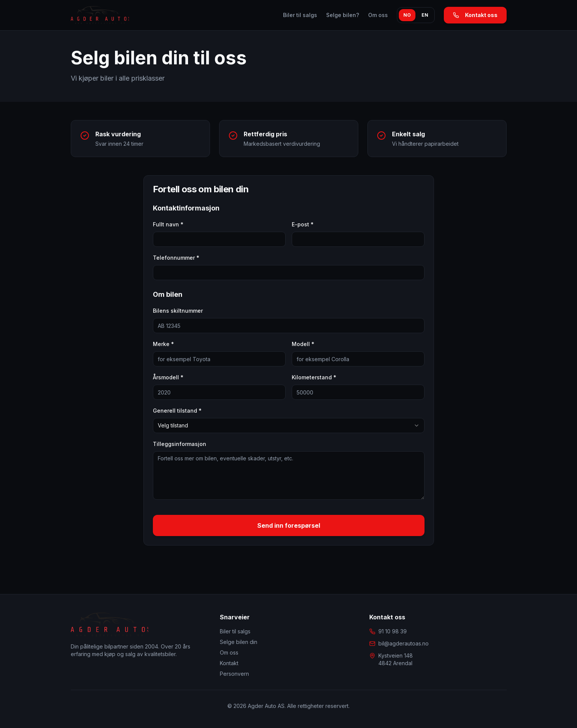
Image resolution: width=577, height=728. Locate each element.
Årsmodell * (168, 377)
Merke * (163, 344)
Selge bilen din (239, 642)
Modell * (303, 344)
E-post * (303, 224)
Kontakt (229, 663)
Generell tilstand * (177, 411)
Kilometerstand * (314, 377)
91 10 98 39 (393, 631)
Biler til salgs (300, 15)
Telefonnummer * (176, 258)
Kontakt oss (475, 15)
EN (425, 15)
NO (407, 15)
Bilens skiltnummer (178, 311)
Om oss (378, 15)
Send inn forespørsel (289, 525)
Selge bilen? (343, 15)
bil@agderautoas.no (404, 643)
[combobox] (289, 426)
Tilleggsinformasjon (180, 444)
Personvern (234, 674)
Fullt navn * (168, 224)
